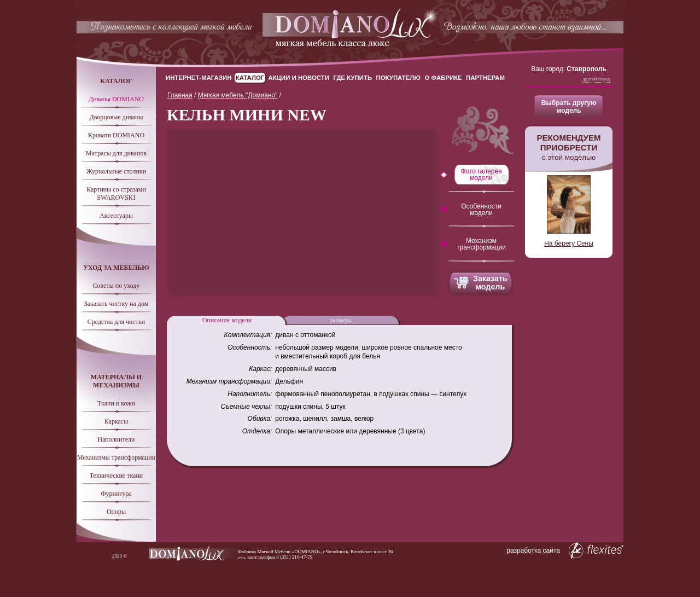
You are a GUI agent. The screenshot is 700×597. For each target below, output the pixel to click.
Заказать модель (490, 282)
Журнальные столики (116, 171)
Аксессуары (116, 216)
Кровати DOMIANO (116, 135)
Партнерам (485, 78)
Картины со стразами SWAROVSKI (116, 193)
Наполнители (116, 439)
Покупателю (399, 78)
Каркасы (116, 421)
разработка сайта (565, 550)
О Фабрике (443, 78)
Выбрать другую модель (569, 107)
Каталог (250, 78)
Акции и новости (299, 78)
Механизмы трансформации (116, 457)
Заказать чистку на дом (116, 304)
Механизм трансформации (481, 244)
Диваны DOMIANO (116, 99)
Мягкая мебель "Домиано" (238, 95)
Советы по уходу (116, 286)
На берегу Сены (569, 244)
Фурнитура (116, 494)
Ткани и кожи (116, 403)
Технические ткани (116, 476)
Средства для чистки (116, 322)
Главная (180, 95)
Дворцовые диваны (116, 117)
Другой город (596, 79)
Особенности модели (481, 210)
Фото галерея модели (481, 175)
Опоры (116, 512)
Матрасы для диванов (116, 153)
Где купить (352, 78)
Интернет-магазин (199, 78)
